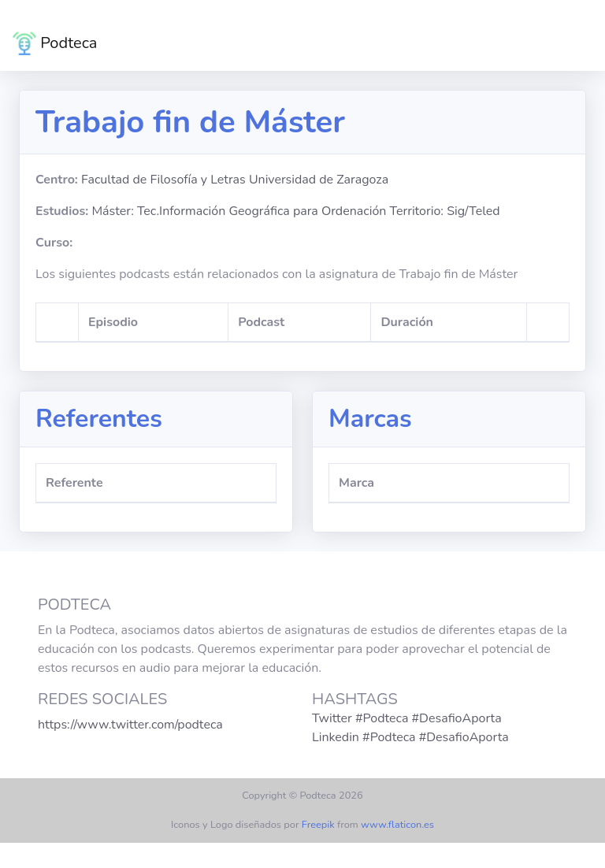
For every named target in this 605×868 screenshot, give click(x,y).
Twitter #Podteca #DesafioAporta (407, 718)
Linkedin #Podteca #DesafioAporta (410, 737)
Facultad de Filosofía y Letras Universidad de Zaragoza (235, 180)
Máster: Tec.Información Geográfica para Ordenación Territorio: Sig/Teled (295, 211)
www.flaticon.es (397, 825)
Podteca (55, 43)
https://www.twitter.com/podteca (130, 725)
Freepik (318, 825)
